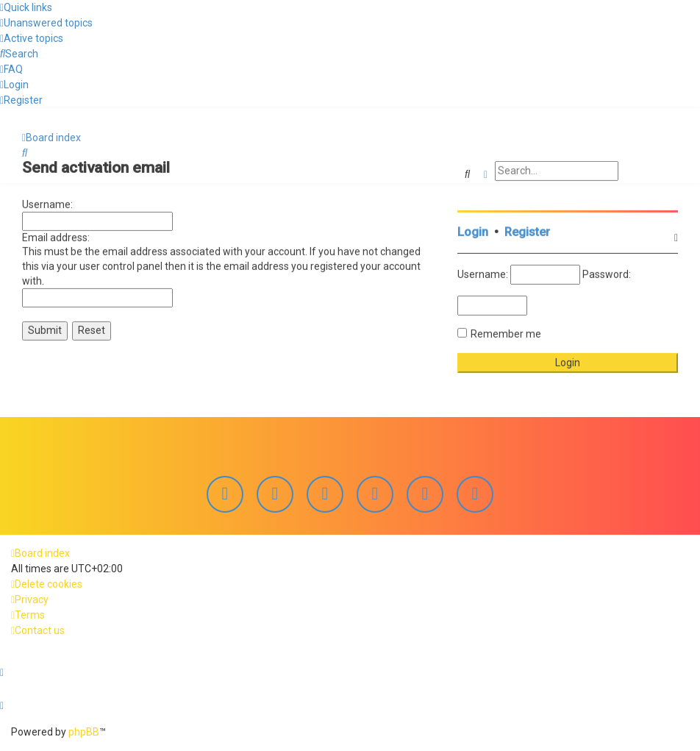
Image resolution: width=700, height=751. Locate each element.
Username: (47, 202)
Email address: (56, 235)
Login (473, 230)
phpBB (84, 732)
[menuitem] (46, 23)
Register (527, 230)
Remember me (506, 332)
